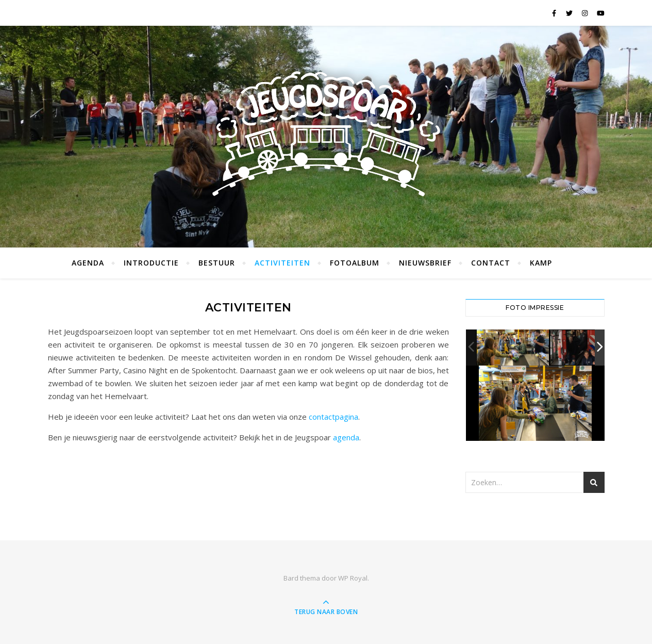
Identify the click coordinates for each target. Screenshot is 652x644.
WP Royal (353, 578)
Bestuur (217, 263)
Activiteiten (282, 263)
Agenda (88, 263)
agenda (346, 437)
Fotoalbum (355, 263)
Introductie (151, 263)
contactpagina (333, 417)
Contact (491, 263)
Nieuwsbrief (425, 263)
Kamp (541, 263)
